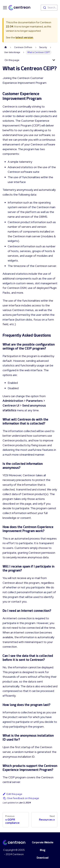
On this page (12, 60)
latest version (24, 38)
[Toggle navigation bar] (5, 8)
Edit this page (12, 794)
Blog (43, 850)
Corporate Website (43, 842)
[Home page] (6, 47)
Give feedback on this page (23, 798)
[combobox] (49, 8)
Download (43, 858)
